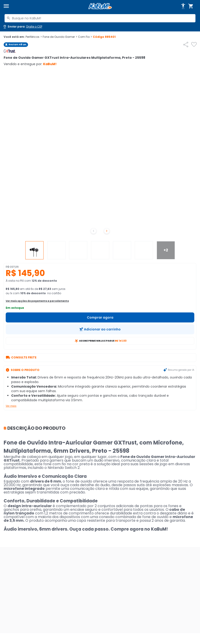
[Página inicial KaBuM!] (100, 6)
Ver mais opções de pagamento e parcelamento (37, 301)
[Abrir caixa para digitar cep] (22, 27)
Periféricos (34, 37)
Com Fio (85, 37)
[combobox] (100, 18)
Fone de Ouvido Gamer (60, 37)
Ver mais (11, 406)
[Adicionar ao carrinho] (100, 329)
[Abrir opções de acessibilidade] (183, 6)
